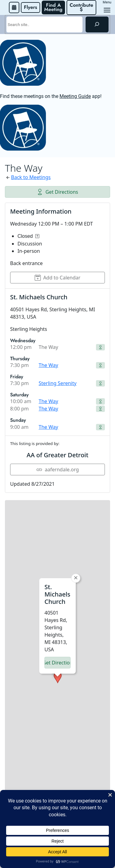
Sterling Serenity (57, 383)
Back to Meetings (31, 177)
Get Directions (57, 192)
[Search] (97, 24)
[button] (58, 601)
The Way (48, 365)
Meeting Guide (75, 96)
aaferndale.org (57, 470)
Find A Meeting (53, 7)
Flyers (31, 7)
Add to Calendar (57, 278)
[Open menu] (107, 10)
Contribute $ (82, 7)
